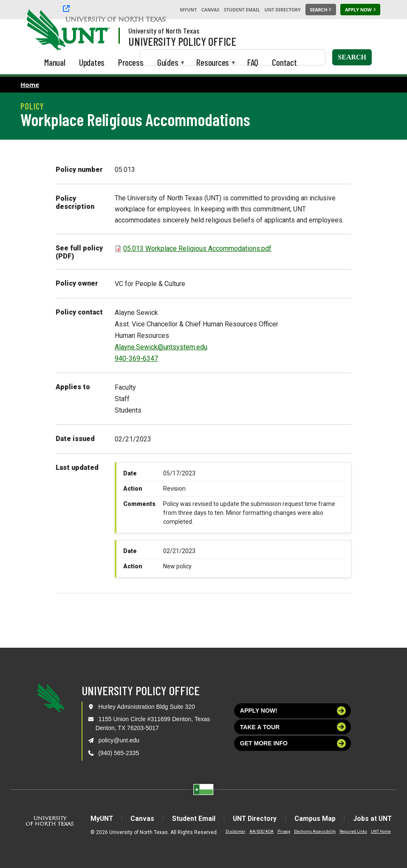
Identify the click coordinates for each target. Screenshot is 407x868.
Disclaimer (230, 831)
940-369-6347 (136, 358)
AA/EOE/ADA (256, 831)
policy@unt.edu (119, 740)
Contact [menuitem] (284, 62)
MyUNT (188, 10)
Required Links (348, 831)
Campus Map (318, 819)
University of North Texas (164, 31)
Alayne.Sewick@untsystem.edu (161, 347)
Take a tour (293, 727)
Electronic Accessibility (309, 831)
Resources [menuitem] (213, 63)
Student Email (242, 10)
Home (30, 84)
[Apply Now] (360, 10)
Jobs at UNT (377, 819)
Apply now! (293, 711)
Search (352, 57)
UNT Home (375, 831)
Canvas (211, 10)
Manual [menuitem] (55, 62)
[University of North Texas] (43, 29)
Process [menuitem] (131, 62)
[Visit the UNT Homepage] (97, 31)
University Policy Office (182, 41)
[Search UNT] (321, 10)
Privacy (278, 831)
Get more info (293, 743)
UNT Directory (283, 10)
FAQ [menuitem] (253, 62)
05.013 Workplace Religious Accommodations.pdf (197, 249)
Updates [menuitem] (92, 62)
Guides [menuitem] (168, 63)
